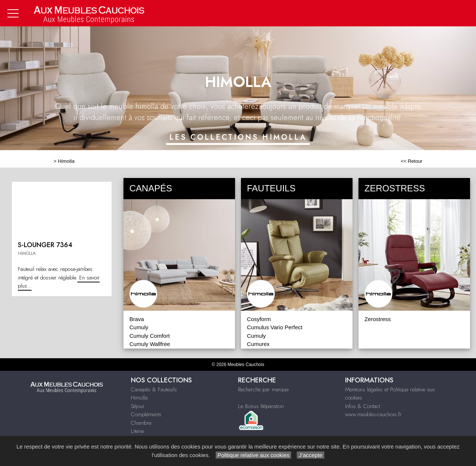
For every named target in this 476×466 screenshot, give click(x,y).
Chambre (141, 423)
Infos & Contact (363, 406)
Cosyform (259, 319)
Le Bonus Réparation (261, 406)
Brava (137, 319)
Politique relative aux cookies (254, 455)
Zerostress (378, 319)
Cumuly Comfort (149, 336)
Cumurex (258, 344)
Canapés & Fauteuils (154, 389)
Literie (137, 431)
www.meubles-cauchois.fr (373, 414)
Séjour (138, 406)
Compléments (146, 414)
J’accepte (311, 455)
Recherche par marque (263, 389)
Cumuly (139, 327)
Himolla (66, 161)
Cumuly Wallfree (150, 344)
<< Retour (411, 161)
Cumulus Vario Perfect (275, 327)
